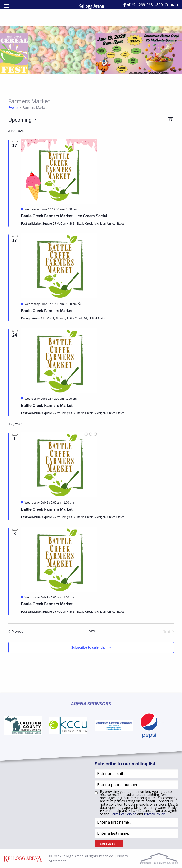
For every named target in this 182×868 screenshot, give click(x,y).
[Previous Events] (16, 632)
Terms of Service (123, 814)
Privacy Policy (154, 814)
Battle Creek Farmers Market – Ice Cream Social (64, 216)
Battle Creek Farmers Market (47, 311)
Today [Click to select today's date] (91, 631)
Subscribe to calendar (88, 647)
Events (13, 108)
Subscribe (107, 844)
